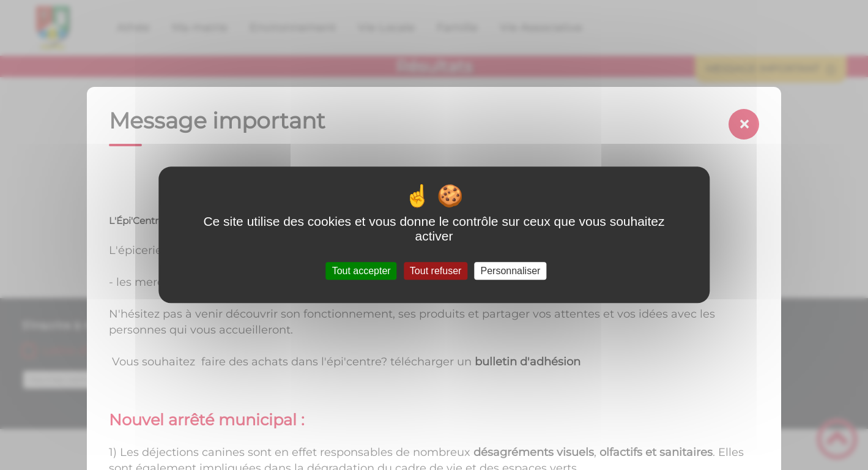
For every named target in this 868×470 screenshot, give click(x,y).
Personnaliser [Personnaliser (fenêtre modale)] (511, 271)
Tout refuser (436, 271)
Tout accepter (362, 271)
